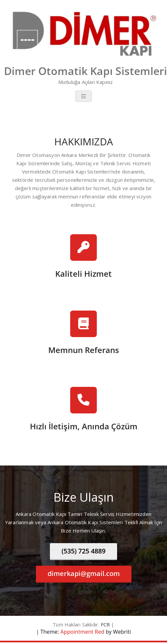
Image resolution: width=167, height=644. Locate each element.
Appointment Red (82, 632)
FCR (105, 624)
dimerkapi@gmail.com (84, 573)
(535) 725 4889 (83, 551)
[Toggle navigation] (83, 96)
